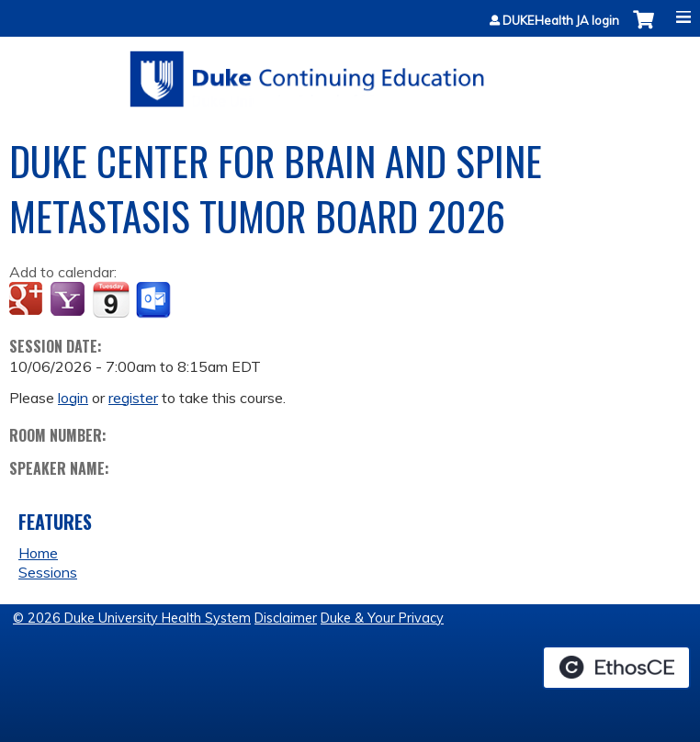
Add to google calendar (28, 300)
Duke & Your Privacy (382, 618)
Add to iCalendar (111, 299)
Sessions (48, 572)
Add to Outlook (155, 300)
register (133, 398)
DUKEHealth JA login (561, 21)
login (73, 398)
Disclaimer (286, 618)
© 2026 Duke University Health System (132, 618)
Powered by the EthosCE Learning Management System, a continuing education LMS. (616, 668)
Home (38, 553)
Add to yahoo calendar (69, 300)
